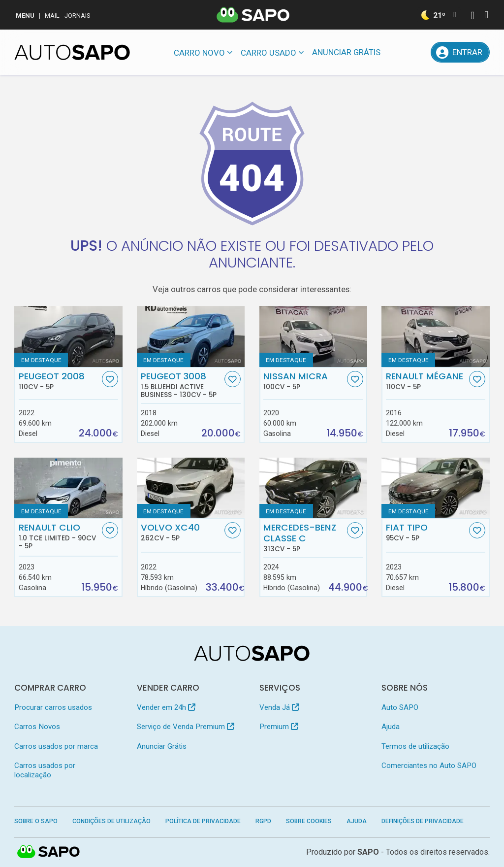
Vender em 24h (166, 707)
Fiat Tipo (426, 532)
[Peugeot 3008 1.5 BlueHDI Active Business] (191, 336)
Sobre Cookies (309, 821)
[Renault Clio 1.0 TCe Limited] (68, 488)
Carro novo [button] (199, 53)
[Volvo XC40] (191, 488)
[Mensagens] (396, 52)
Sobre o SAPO (36, 821)
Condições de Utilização (111, 821)
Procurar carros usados (53, 707)
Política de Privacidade (203, 821)
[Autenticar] (472, 17)
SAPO (368, 852)
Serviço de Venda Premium (186, 727)
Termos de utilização (415, 746)
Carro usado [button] (268, 53)
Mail (52, 16)
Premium (279, 727)
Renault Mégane (426, 381)
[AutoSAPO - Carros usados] (72, 52)
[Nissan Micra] (313, 336)
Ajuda (391, 727)
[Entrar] (460, 52)
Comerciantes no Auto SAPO (429, 766)
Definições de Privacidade (423, 821)
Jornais (78, 16)
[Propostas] (418, 52)
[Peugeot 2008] (68, 336)
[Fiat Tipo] (435, 488)
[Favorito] (110, 379)
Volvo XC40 (181, 532)
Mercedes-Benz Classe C (304, 537)
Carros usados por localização (45, 770)
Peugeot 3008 (181, 385)
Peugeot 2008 (59, 381)
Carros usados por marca (56, 746)
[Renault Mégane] (435, 336)
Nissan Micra (304, 381)
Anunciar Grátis (346, 52)
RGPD (263, 821)
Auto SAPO (400, 707)
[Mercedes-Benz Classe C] (313, 488)
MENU (25, 16)
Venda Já (279, 707)
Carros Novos (37, 727)
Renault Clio (59, 536)
